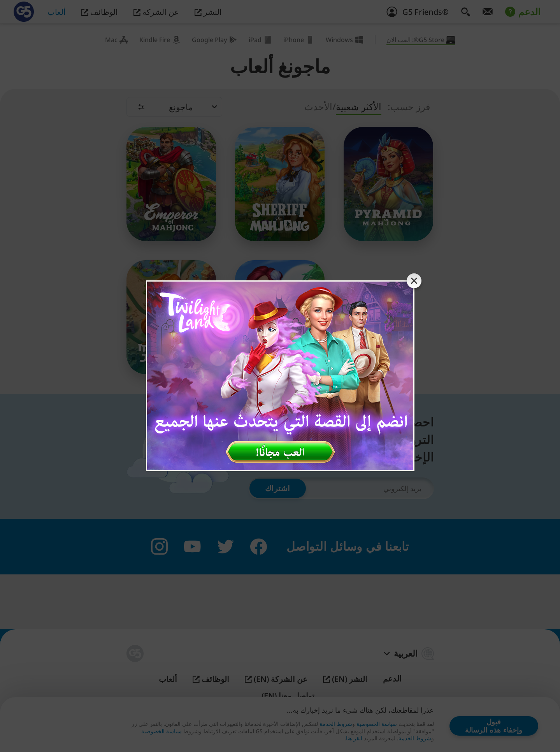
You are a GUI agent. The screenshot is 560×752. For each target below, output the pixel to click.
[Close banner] (414, 281)
